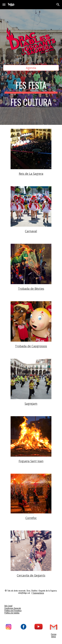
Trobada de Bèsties (31, 289)
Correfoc (31, 518)
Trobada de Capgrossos (31, 346)
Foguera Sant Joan (31, 461)
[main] (31, 95)
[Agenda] (31, 68)
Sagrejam (31, 404)
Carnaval (31, 231)
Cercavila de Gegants (31, 575)
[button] (4, 5)
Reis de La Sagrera (31, 174)
